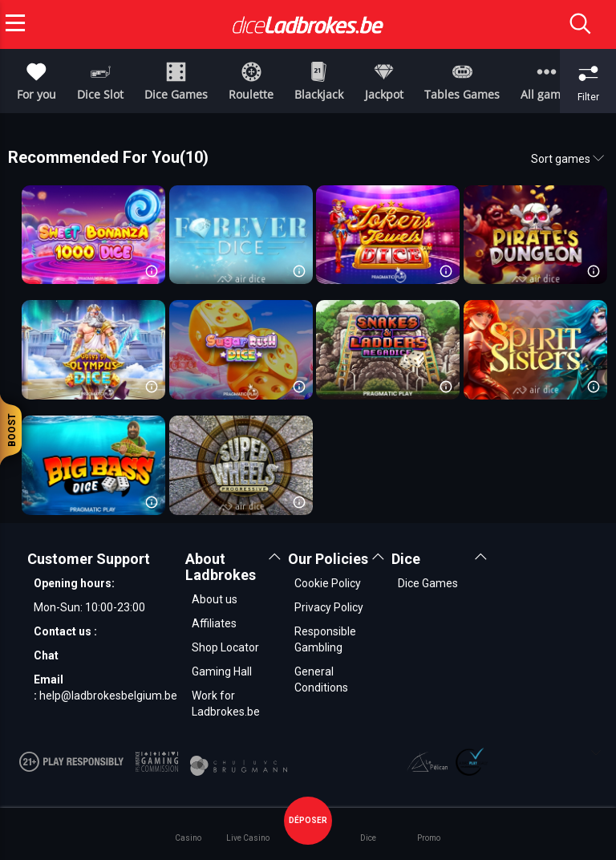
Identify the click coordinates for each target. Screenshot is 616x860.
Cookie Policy (328, 583)
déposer (308, 820)
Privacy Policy (329, 607)
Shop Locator (225, 647)
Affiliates (214, 623)
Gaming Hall (222, 671)
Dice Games (428, 583)
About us (215, 599)
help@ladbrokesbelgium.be (108, 696)
